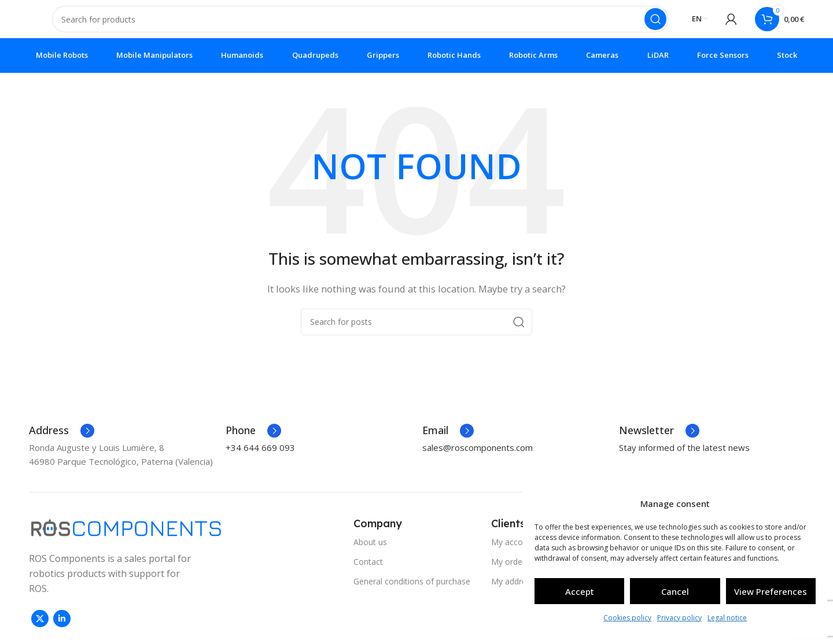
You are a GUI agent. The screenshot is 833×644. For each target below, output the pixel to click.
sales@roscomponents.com (478, 456)
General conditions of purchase (412, 589)
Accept (580, 591)
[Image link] (126, 535)
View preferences (771, 591)
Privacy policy (679, 618)
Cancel (675, 591)
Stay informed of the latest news (684, 456)
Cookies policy (627, 618)
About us (370, 550)
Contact (368, 570)
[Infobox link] (62, 439)
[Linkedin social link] (62, 627)
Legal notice (727, 618)
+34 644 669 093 (260, 456)
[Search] (360, 23)
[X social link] (40, 627)
